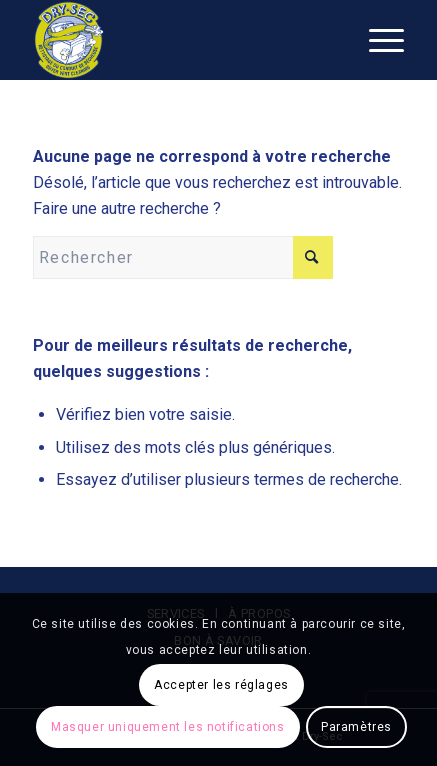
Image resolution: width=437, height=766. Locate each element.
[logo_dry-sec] (181, 40)
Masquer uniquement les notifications (168, 727)
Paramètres (356, 727)
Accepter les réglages (221, 685)
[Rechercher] (183, 257)
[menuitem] (376, 40)
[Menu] (376, 40)
